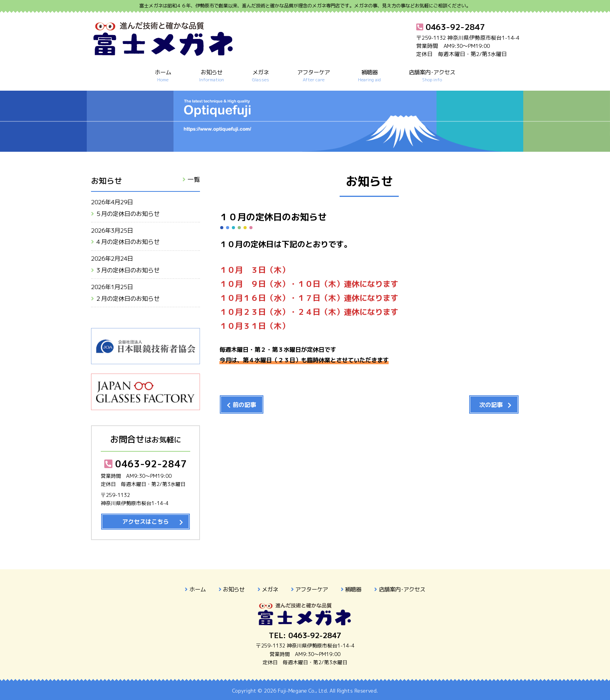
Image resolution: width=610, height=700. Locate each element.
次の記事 (491, 405)
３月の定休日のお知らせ (127, 270)
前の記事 (244, 405)
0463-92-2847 (145, 464)
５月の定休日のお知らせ (127, 214)
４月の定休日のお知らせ (127, 242)
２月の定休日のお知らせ (127, 299)
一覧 (194, 179)
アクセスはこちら (145, 522)
